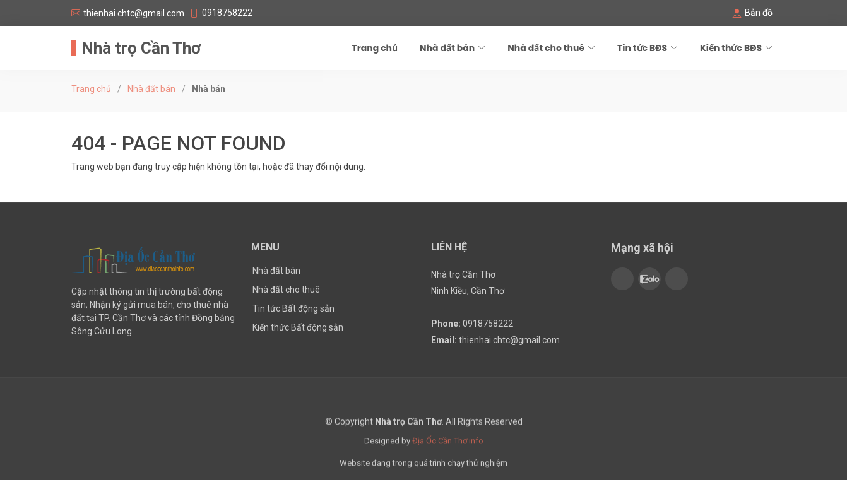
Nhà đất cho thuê (286, 290)
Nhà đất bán (151, 89)
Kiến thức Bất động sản (298, 327)
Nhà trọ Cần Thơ (141, 48)
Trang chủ (375, 48)
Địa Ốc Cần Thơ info (448, 449)
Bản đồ (759, 13)
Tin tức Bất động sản (293, 308)
